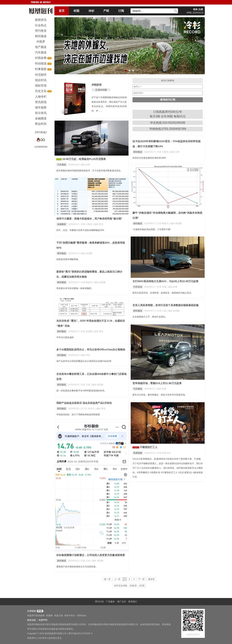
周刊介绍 (99, 602)
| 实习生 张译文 (87, 409)
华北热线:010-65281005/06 (168, 123)
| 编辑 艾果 (174, 152)
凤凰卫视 (59, 616)
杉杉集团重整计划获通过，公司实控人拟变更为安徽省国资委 (91, 555)
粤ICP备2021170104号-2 (80, 633)
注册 (201, 9)
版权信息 (32, 620)
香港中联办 (70, 616)
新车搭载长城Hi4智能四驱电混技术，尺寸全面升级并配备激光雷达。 (90, 171)
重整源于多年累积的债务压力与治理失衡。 (77, 567)
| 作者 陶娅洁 (86, 282)
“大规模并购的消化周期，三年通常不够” (152, 229)
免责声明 (43, 620)
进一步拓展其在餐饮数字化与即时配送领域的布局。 (81, 391)
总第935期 (101, 90)
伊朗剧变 (97, 85)
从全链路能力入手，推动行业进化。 (150, 317)
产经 (106, 11)
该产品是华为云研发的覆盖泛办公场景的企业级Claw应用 (84, 361)
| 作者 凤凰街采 (163, 453)
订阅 (121, 11)
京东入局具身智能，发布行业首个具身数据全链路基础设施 (165, 305)
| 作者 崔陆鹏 (86, 331)
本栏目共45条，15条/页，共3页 (129, 586)
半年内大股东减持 (65, 337)
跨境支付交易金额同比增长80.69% (149, 158)
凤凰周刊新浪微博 (36, 616)
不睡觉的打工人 (149, 447)
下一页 (141, 579)
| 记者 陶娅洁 (162, 223)
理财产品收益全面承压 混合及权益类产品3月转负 (84, 403)
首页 (62, 11)
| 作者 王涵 (161, 311)
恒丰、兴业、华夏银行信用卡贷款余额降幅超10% (80, 230)
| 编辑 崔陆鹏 (175, 223)
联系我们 (133, 602)
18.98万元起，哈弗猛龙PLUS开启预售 (84, 159)
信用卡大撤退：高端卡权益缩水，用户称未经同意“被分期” (89, 219)
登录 (195, 9)
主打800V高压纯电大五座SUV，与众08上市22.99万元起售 (165, 281)
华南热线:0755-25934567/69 (168, 129)
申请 (40, 611)
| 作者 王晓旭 (162, 152)
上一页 (117, 579)
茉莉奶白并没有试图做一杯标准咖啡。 (75, 288)
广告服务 (110, 602)
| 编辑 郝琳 (85, 165)
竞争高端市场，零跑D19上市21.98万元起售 (157, 383)
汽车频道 (62, 165)
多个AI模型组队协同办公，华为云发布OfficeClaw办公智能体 (91, 350)
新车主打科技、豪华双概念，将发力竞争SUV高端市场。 (160, 395)
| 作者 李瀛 (161, 287)
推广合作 (122, 602)
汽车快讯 (138, 287)
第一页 (107, 579)
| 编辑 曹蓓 (98, 224)
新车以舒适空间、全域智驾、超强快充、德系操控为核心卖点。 (163, 293)
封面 (76, 11)
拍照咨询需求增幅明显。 (68, 259)
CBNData (81, 616)
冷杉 (91, 11)
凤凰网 (49, 616)
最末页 (151, 579)
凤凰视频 (138, 453)
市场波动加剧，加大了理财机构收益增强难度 (78, 415)
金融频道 (62, 224)
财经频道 (138, 152)
